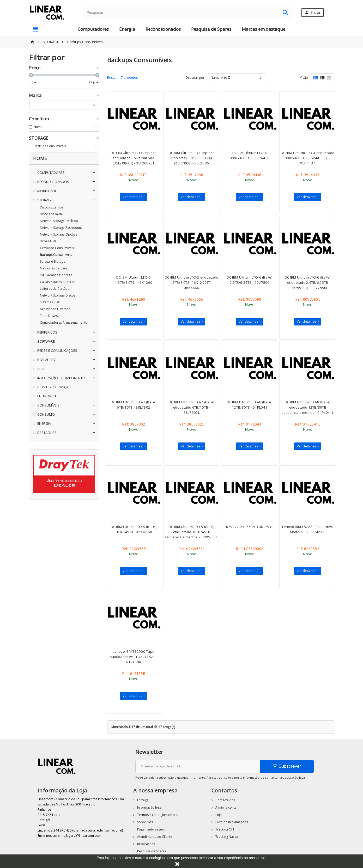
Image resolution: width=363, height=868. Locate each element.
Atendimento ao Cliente (154, 837)
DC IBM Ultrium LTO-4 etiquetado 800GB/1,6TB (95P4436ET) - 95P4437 (308, 158)
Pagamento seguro (151, 829)
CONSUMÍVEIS (48, 405)
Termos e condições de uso (157, 815)
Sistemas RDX (50, 302)
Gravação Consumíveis (57, 248)
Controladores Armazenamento (64, 322)
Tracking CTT (225, 829)
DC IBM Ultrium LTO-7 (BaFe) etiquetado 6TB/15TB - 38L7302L (192, 407)
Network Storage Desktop (59, 221)
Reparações (146, 844)
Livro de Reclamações (231, 822)
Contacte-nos (225, 800)
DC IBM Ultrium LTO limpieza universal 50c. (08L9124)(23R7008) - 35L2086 (192, 158)
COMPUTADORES (51, 173)
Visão (304, 78)
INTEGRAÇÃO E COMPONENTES (62, 378)
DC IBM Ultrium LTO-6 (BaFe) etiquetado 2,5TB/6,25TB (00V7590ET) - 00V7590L (308, 282)
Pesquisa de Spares (211, 29)
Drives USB (48, 241)
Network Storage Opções (59, 234)
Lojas (219, 815)
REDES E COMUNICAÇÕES (57, 350)
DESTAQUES (47, 433)
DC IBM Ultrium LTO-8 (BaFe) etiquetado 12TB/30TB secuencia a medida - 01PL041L (308, 407)
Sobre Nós (145, 822)
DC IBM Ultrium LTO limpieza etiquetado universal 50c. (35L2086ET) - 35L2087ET (134, 158)
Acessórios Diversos (55, 309)
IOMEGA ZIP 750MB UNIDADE (250, 527)
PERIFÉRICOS (47, 332)
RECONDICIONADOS (53, 182)
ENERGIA (44, 423)
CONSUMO (46, 414)
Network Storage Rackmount (61, 228)
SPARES (43, 369)
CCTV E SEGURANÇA (53, 387)
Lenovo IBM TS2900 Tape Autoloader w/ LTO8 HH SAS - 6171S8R (134, 657)
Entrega (142, 800)
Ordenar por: (195, 78)
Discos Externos (52, 207)
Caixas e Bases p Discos (58, 282)
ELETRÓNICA (47, 396)
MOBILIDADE (47, 191)
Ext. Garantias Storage (56, 275)
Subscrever (287, 766)
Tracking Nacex (226, 837)
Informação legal (149, 807)
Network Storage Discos (58, 295)
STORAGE (45, 200)
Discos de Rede (51, 214)
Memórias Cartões (54, 268)
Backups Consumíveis (56, 255)
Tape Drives (49, 316)
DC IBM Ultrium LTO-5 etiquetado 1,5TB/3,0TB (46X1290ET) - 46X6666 (192, 282)
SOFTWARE (46, 341)
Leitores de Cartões (55, 289)
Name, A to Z (220, 78)
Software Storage (53, 261)
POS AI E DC (47, 360)
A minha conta (226, 807)
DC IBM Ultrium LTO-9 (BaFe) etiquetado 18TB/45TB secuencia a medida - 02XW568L (192, 532)
